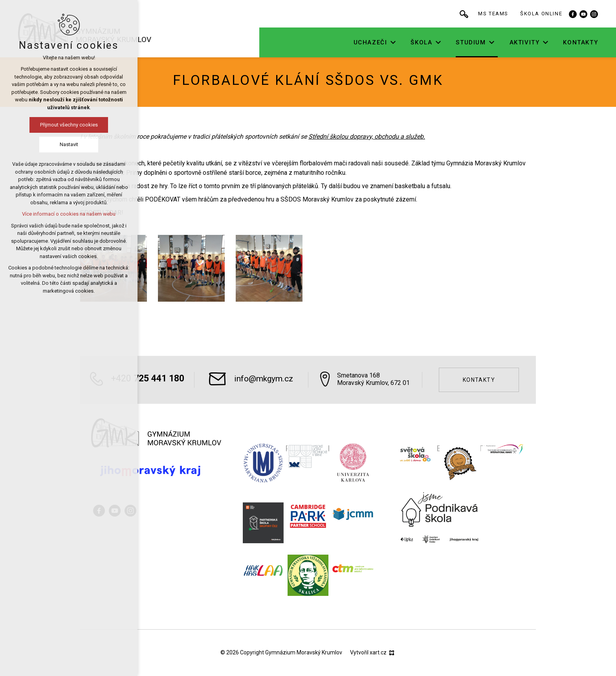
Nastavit (69, 144)
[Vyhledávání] (481, 14)
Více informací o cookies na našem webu (69, 214)
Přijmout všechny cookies (69, 125)
